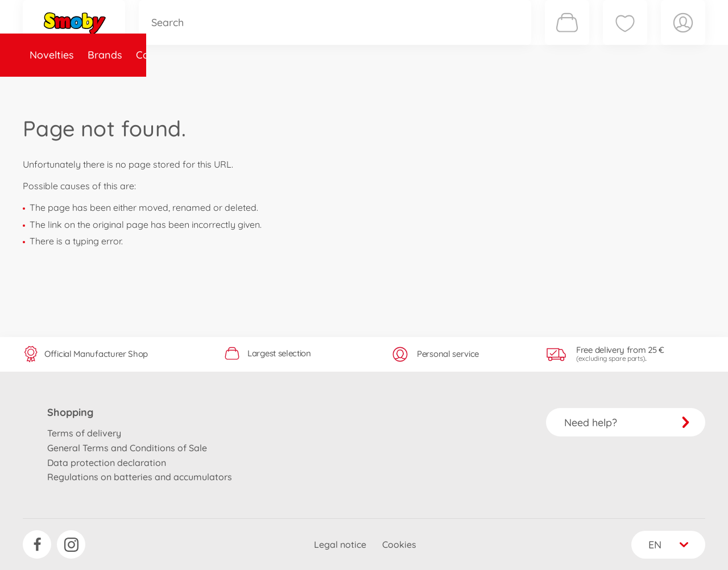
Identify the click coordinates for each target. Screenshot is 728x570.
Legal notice (340, 544)
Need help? (627, 423)
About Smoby (304, 87)
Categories (162, 87)
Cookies (399, 544)
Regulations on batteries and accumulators (140, 477)
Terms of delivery (84, 433)
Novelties (52, 87)
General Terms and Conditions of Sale (127, 448)
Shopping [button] (70, 412)
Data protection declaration (107, 463)
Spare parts (230, 87)
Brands (105, 87)
